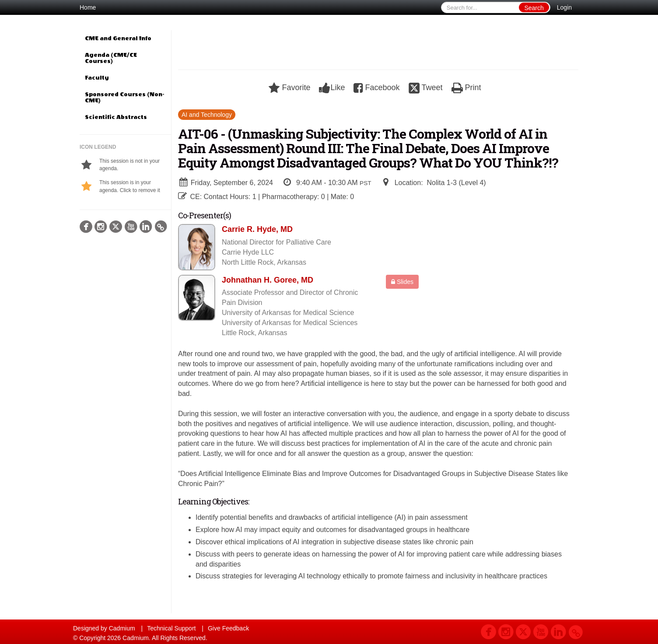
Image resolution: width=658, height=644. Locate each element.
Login (564, 7)
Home (88, 7)
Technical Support (171, 628)
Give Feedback (228, 628)
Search (534, 8)
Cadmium (122, 628)
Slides (402, 282)
